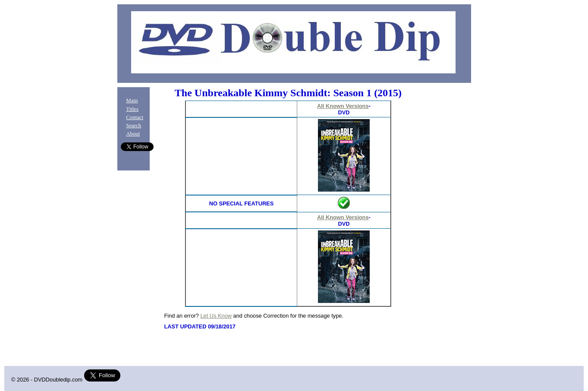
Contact (135, 117)
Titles (132, 109)
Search (134, 126)
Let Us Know (216, 316)
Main (132, 101)
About (133, 134)
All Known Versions (343, 106)
